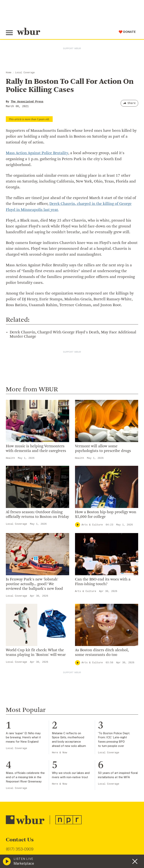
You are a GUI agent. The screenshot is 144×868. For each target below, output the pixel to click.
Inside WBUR (16, 683)
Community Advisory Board (27, 702)
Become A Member (21, 776)
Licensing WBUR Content (26, 733)
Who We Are (15, 677)
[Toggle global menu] (9, 33)
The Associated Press (27, 102)
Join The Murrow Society (25, 789)
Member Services (20, 770)
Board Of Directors (21, 695)
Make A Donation (19, 757)
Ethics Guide (16, 727)
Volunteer (14, 764)
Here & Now (59, 526)
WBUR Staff (16, 720)
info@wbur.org (19, 630)
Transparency (17, 708)
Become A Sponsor (21, 795)
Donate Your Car (19, 782)
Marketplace (24, 863)
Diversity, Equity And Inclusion (29, 689)
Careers (12, 714)
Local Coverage (25, 73)
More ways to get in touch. (30, 653)
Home (9, 73)
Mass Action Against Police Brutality (37, 153)
